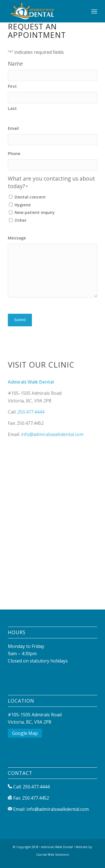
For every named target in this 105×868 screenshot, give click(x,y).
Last (12, 108)
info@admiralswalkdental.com (52, 447)
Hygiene (23, 205)
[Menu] (94, 11)
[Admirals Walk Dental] (44, 11)
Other (21, 220)
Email (13, 128)
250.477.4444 (31, 424)
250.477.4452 (36, 798)
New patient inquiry (35, 212)
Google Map (25, 733)
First (12, 86)
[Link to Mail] (93, 861)
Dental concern (30, 197)
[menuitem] (94, 11)
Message (17, 238)
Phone (14, 153)
